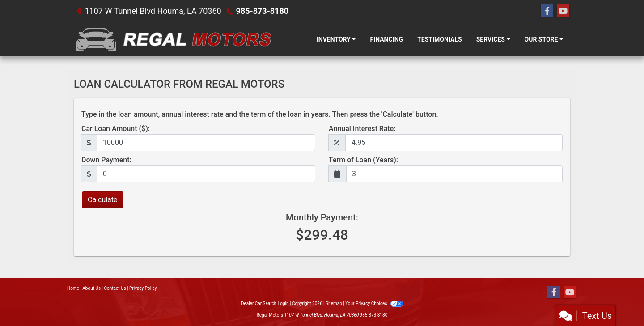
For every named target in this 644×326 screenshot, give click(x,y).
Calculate (103, 200)
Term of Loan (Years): (363, 160)
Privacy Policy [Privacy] (143, 288)
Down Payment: (106, 160)
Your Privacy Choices (374, 303)
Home (73, 288)
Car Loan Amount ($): (116, 129)
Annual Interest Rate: (362, 129)
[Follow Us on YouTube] (563, 11)
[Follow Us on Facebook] (547, 11)
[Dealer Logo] (172, 39)
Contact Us (115, 288)
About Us (91, 288)
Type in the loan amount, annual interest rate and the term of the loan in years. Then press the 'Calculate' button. (260, 114)
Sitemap (334, 303)
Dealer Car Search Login (265, 303)
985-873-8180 (262, 11)
